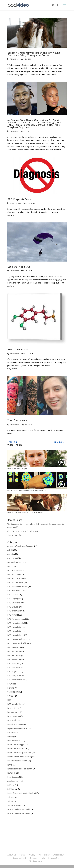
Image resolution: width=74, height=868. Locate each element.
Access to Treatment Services (20, 546)
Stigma (10, 797)
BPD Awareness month (17, 587)
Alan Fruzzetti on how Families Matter (24, 531)
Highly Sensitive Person (17, 728)
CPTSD (10, 696)
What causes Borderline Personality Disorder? (27, 491)
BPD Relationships (15, 655)
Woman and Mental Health (19, 809)
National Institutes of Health (20, 769)
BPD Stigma (13, 672)
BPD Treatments (15, 680)
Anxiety (11, 554)
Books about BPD (15, 562)
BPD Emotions (14, 603)
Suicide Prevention (15, 805)
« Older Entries (14, 442)
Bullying (11, 688)
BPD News (15, 59)
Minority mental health (17, 761)
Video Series (44, 855)
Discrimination (14, 716)
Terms (22, 855)
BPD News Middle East (17, 639)
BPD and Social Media (17, 578)
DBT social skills (14, 704)
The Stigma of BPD (16, 535)
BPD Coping (13, 599)
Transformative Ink (18, 420)
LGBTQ (11, 736)
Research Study (20, 858)
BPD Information (15, 611)
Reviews (34, 858)
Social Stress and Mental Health (21, 793)
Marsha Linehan (14, 740)
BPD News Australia (16, 619)
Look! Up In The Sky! (19, 267)
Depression (12, 708)
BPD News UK (14, 647)
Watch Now (58, 855)
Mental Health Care (16, 748)
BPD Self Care (13, 663)
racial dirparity (13, 781)
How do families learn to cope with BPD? (25, 512)
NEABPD (11, 773)
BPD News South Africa (18, 643)
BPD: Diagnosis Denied (20, 199)
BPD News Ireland (15, 635)
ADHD (10, 550)
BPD (9, 566)
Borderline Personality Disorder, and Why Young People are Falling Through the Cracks (34, 54)
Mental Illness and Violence (19, 757)
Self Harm (12, 789)
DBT (9, 700)
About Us (12, 855)
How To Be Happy (17, 349)
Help (43, 858)
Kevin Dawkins (16, 203)
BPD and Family (14, 574)
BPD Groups (13, 607)
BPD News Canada (16, 623)
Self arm (11, 785)
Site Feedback (35, 861)
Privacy (32, 855)
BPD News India (14, 627)
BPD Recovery (14, 651)
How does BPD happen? (18, 468)
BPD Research (14, 659)
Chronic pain (13, 692)
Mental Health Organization (19, 753)
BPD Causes (13, 595)
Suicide (10, 801)
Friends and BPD (15, 724)
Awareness (12, 558)
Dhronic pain (13, 712)
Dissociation (13, 720)
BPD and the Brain (15, 582)
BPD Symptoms (14, 676)
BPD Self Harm (14, 668)
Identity (11, 732)
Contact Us (53, 858)
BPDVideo (12, 684)
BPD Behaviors (14, 590)
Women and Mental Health (19, 813)
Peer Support (13, 777)
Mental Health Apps (16, 745)
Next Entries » (60, 442)
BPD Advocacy (14, 570)
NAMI (10, 765)
